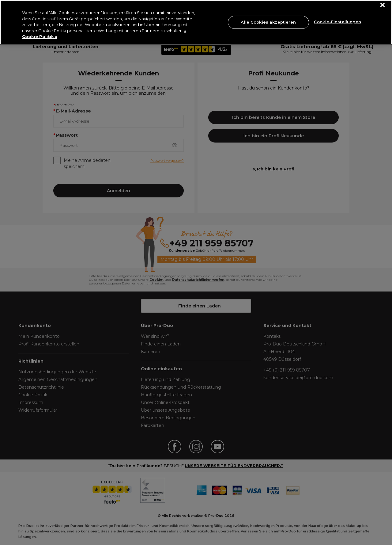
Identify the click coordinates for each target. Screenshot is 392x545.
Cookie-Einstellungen (338, 21)
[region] (196, 22)
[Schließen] (383, 5)
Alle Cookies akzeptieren (268, 22)
